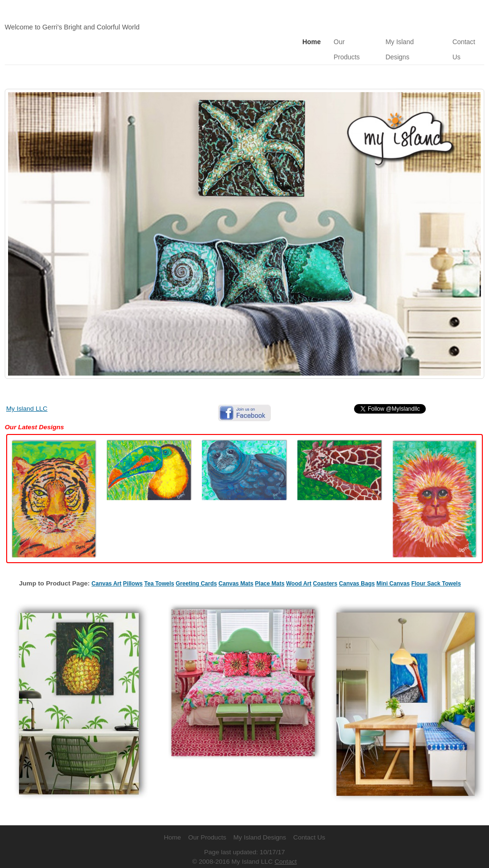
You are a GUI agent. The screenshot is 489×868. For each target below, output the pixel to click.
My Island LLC (27, 392)
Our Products (352, 41)
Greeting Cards (197, 567)
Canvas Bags (357, 567)
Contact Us (309, 821)
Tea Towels (159, 567)
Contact (286, 845)
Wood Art (299, 567)
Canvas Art (107, 567)
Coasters (325, 567)
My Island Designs (412, 41)
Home (310, 41)
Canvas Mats (236, 567)
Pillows (133, 567)
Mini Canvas (393, 567)
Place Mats (270, 567)
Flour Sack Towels (436, 567)
